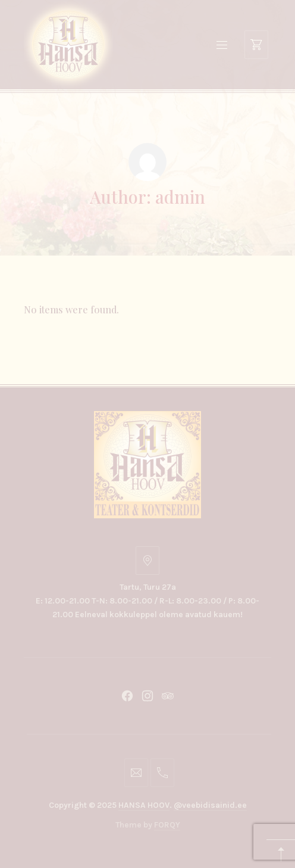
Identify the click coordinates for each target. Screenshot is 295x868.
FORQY (167, 825)
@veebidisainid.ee (210, 805)
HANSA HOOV (144, 805)
